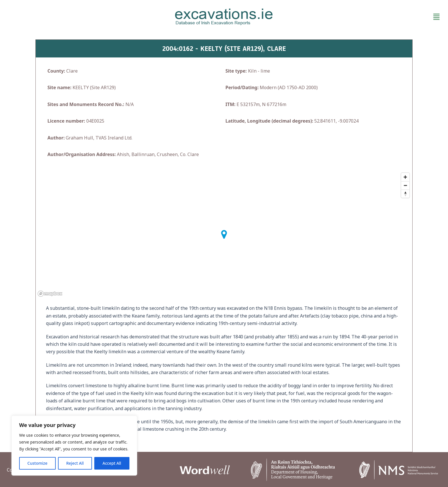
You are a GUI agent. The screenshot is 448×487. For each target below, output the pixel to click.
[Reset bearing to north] (405, 194)
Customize (37, 463)
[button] (371, 17)
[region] (74, 446)
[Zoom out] (405, 185)
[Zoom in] (405, 177)
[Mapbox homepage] (50, 294)
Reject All (75, 463)
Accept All (112, 463)
